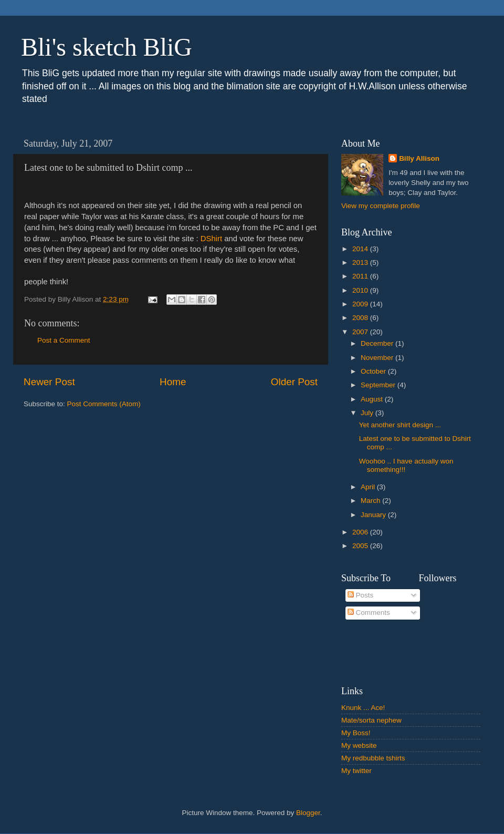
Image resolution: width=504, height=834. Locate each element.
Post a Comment (64, 340)
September (379, 385)
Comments (369, 612)
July (368, 413)
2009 (361, 304)
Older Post (294, 382)
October (374, 371)
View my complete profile (381, 206)
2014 (361, 249)
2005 (361, 546)
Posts (361, 595)
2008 (361, 318)
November (378, 358)
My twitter (356, 771)
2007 (361, 332)
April (369, 487)
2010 (361, 290)
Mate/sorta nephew (371, 720)
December (378, 343)
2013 (361, 262)
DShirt (211, 239)
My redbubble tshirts (373, 758)
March (371, 501)
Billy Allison (419, 158)
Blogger (308, 813)
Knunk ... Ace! (363, 708)
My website (359, 745)
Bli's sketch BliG (107, 47)
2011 (361, 276)
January (374, 515)
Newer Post (49, 382)
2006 (361, 532)
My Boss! (356, 733)
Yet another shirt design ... (400, 425)
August (373, 399)
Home (173, 382)
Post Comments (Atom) (104, 404)
